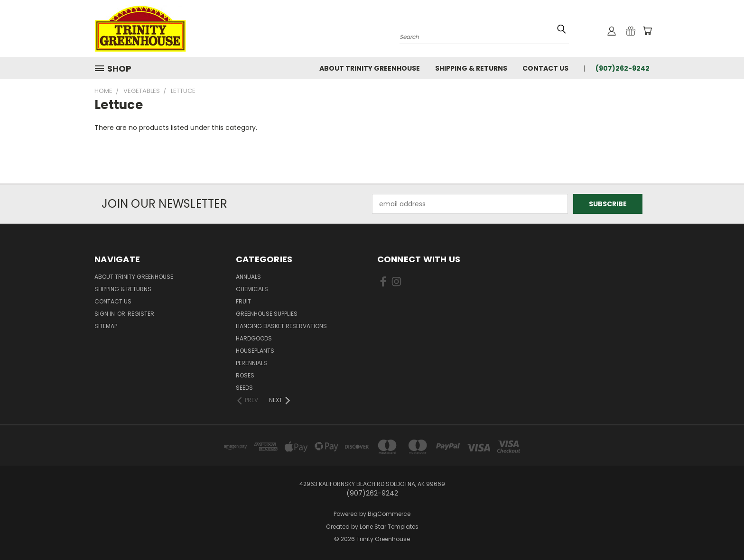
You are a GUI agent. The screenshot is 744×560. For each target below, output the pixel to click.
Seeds (244, 388)
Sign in (105, 314)
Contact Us (545, 68)
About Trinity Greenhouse (370, 68)
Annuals (248, 277)
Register (141, 314)
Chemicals (252, 289)
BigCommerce (389, 514)
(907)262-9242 (623, 68)
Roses (245, 375)
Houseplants (255, 351)
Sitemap (106, 326)
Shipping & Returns (471, 68)
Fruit (243, 301)
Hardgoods (254, 338)
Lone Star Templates (389, 527)
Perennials (251, 363)
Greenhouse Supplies (267, 314)
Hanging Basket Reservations (281, 326)
